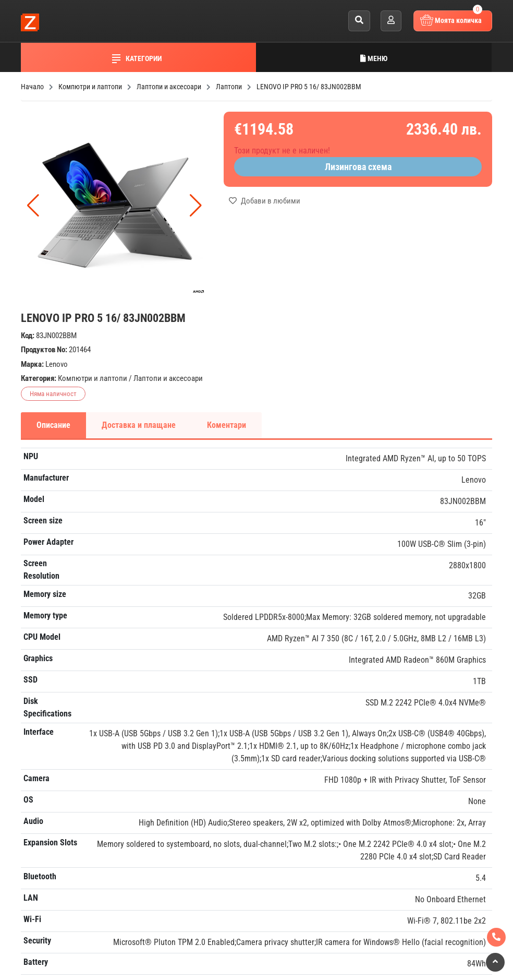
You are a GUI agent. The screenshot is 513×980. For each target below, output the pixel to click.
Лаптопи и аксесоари (168, 378)
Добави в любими (265, 201)
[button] (196, 206)
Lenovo (57, 364)
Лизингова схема (358, 167)
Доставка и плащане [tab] (139, 425)
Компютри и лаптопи (93, 378)
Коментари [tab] (227, 425)
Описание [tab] (53, 425)
